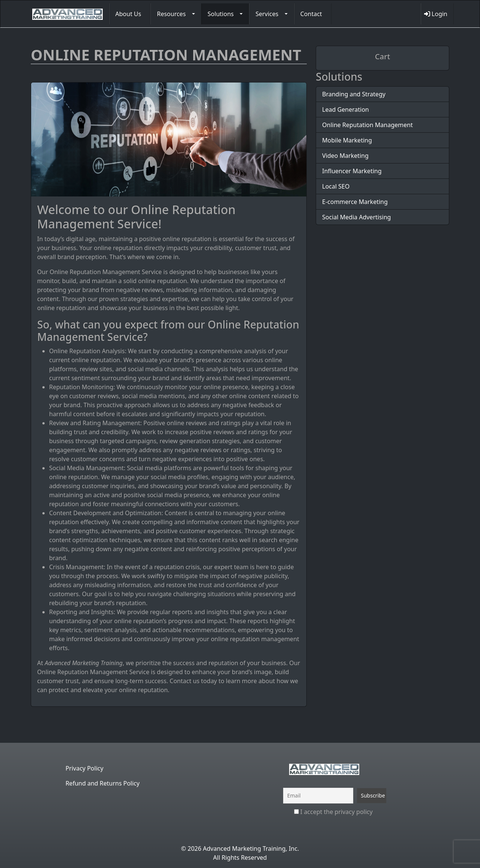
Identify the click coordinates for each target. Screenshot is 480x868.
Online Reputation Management (367, 125)
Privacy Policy (85, 768)
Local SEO (336, 186)
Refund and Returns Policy (103, 783)
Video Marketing (345, 156)
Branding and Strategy (354, 94)
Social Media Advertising (356, 217)
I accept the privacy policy (333, 812)
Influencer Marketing (352, 171)
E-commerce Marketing (355, 202)
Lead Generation (346, 109)
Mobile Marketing (347, 140)
